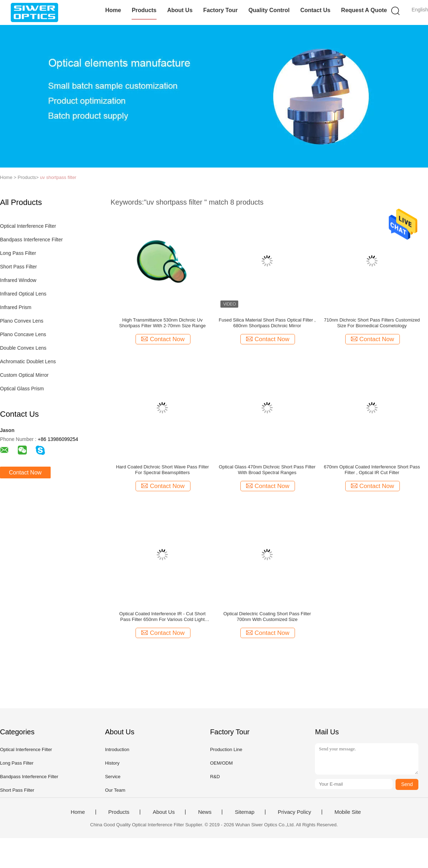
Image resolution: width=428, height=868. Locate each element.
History (112, 763)
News (205, 812)
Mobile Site (348, 812)
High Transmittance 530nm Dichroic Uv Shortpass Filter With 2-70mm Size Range (162, 323)
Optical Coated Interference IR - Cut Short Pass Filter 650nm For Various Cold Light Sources (162, 617)
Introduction (117, 749)
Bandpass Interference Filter (31, 240)
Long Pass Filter (18, 253)
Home (113, 10)
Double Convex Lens (23, 348)
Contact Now (25, 472)
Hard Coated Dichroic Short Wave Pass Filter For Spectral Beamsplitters (162, 470)
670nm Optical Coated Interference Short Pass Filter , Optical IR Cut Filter (372, 470)
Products (144, 10)
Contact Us (315, 10)
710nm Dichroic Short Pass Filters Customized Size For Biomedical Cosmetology (372, 323)
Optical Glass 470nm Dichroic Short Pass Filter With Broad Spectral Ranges (267, 470)
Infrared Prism (16, 307)
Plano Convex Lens (22, 321)
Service (113, 777)
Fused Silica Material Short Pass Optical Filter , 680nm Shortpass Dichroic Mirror (267, 323)
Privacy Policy (294, 812)
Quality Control (269, 10)
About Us (180, 10)
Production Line (226, 749)
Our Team (115, 790)
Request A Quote (364, 10)
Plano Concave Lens (23, 334)
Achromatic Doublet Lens (28, 361)
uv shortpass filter (58, 177)
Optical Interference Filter (28, 226)
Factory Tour (221, 10)
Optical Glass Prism (22, 389)
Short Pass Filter (18, 267)
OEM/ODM (221, 763)
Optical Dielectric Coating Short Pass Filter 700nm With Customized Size (267, 617)
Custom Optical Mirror (24, 375)
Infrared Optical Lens (23, 294)
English (420, 10)
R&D (215, 777)
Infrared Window (18, 280)
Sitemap (244, 812)
